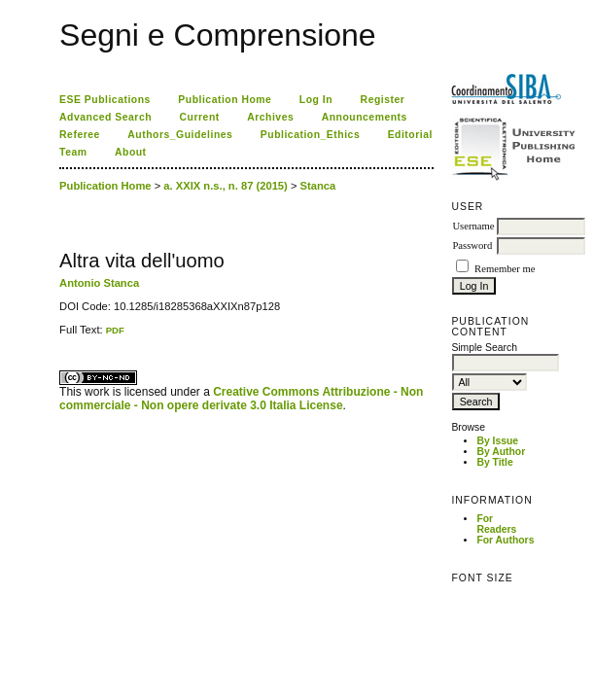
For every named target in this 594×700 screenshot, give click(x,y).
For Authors (505, 540)
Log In (316, 100)
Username (473, 226)
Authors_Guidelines (180, 135)
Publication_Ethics (310, 135)
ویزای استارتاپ (64, 336)
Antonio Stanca (99, 283)
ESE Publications (105, 100)
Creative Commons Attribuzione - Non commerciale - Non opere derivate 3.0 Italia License (241, 399)
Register (383, 100)
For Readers (496, 524)
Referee (80, 135)
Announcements (365, 117)
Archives (270, 117)
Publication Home (225, 100)
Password (472, 245)
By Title (494, 462)
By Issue (497, 441)
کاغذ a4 (61, 336)
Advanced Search (105, 117)
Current (200, 117)
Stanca (318, 186)
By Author (501, 452)
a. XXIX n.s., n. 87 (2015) (225, 186)
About (131, 152)
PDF (115, 330)
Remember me (505, 269)
